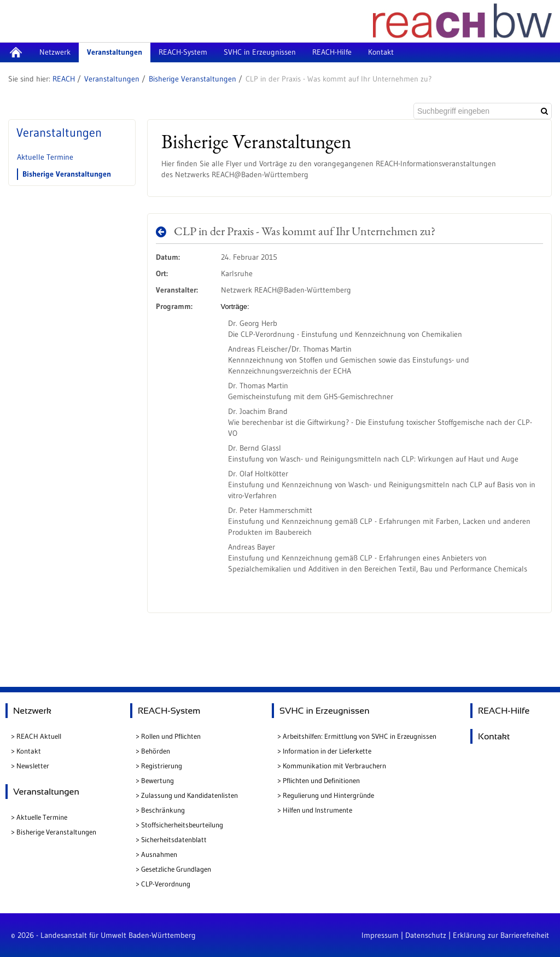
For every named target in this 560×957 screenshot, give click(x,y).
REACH (64, 79)
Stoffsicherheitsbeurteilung (182, 825)
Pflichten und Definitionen (321, 780)
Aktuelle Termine (45, 157)
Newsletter (33, 766)
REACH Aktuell (39, 736)
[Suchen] (544, 111)
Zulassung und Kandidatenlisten (189, 795)
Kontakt (29, 751)
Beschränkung (163, 810)
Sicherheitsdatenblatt (174, 839)
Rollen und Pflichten (171, 736)
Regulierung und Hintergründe (328, 795)
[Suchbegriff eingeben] (475, 111)
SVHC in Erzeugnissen (325, 711)
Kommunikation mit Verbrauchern (334, 766)
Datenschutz (426, 935)
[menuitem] (16, 52)
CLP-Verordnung (166, 884)
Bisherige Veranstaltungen (192, 79)
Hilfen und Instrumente (317, 810)
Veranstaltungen (112, 79)
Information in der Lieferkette (327, 751)
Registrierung (162, 766)
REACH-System (169, 711)
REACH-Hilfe (504, 711)
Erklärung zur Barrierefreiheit (501, 935)
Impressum (380, 935)
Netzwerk (32, 711)
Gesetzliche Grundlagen (176, 869)
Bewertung (157, 780)
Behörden (156, 751)
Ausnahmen (159, 854)
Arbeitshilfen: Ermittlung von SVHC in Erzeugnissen (360, 736)
